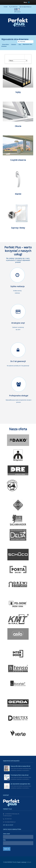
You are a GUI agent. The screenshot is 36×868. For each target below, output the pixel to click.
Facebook (18, 12)
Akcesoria (14, 44)
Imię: (4, 840)
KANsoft (29, 862)
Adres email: (7, 834)
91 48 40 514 (14, 7)
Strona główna (5, 44)
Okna (20, 44)
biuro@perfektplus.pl (26, 7)
